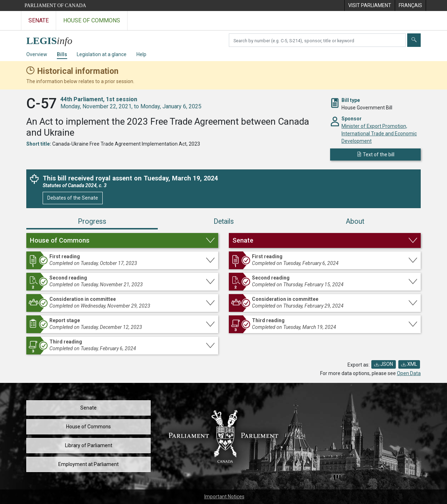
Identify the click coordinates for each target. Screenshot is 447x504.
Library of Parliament (89, 445)
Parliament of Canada (55, 6)
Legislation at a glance (102, 54)
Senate (88, 408)
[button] (122, 240)
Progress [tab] (92, 221)
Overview (37, 54)
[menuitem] (370, 6)
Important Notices (224, 497)
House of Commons (88, 427)
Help (141, 54)
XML (409, 364)
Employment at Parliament (88, 464)
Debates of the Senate (73, 198)
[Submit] (414, 40)
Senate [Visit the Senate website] (39, 20)
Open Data (409, 373)
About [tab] (355, 221)
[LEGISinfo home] (53, 39)
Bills (62, 54)
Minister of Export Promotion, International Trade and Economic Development (379, 134)
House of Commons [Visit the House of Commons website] (92, 20)
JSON (384, 364)
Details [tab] (224, 221)
